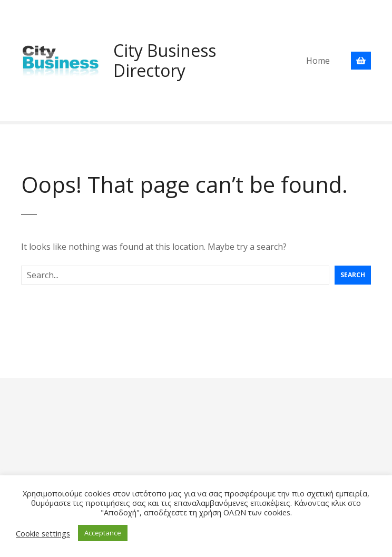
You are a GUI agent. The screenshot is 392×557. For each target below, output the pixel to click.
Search (353, 275)
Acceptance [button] (103, 533)
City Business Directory (165, 60)
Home (318, 61)
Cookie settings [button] (43, 533)
